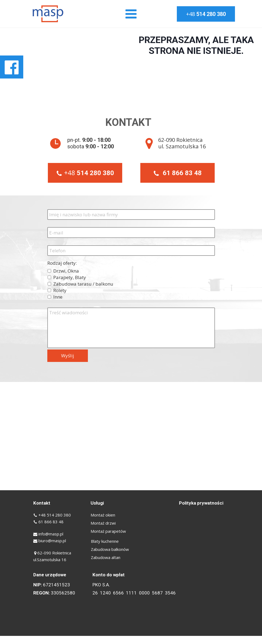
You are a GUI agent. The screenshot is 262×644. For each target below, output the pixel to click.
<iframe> (131, 436)
